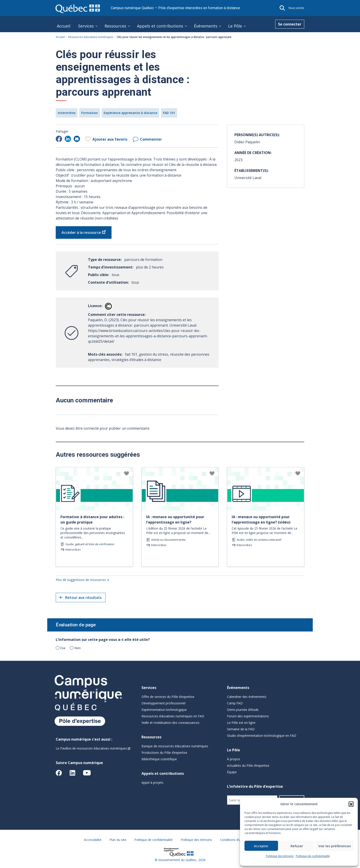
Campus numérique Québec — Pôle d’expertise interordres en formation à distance (175, 8)
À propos (234, 759)
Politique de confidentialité (313, 856)
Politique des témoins (280, 856)
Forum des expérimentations (248, 716)
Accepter (261, 846)
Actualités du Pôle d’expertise (248, 766)
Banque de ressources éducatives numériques (175, 746)
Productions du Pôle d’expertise (164, 753)
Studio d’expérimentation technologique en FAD (262, 736)
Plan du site (118, 840)
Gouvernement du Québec (177, 860)
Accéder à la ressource (81, 232)
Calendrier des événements (247, 697)
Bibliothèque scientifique (159, 759)
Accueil (64, 26)
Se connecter (290, 24)
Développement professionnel (163, 703)
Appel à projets (152, 782)
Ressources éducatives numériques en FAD (173, 716)
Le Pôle (235, 26)
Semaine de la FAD (241, 729)
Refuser (297, 846)
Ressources (115, 26)
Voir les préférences (335, 846)
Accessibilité (93, 840)
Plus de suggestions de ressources (81, 580)
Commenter (151, 139)
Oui (63, 648)
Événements (206, 26)
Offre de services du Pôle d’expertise (168, 697)
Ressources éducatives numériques (91, 37)
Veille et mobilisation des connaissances (170, 723)
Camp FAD (235, 703)
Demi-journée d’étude (243, 710)
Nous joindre (296, 8)
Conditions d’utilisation (236, 840)
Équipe (232, 772)
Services (86, 26)
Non (77, 648)
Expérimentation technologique (164, 710)
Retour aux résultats (81, 598)
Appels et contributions (160, 26)
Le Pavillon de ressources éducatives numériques (91, 748)
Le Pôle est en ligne (241, 723)
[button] (351, 804)
